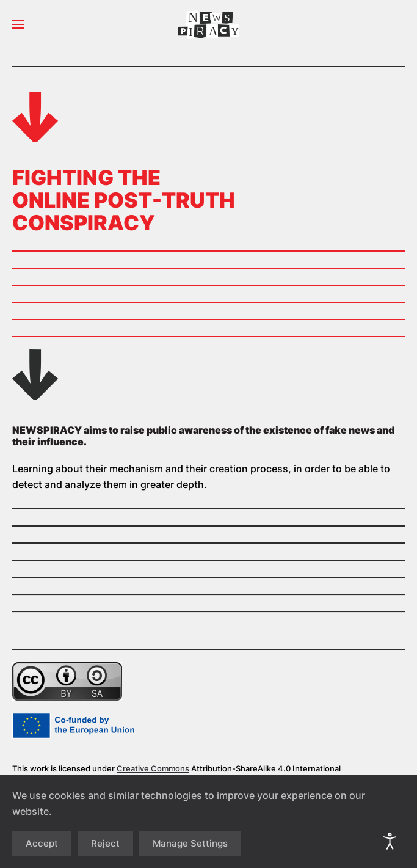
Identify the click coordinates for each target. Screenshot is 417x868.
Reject (105, 843)
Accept (42, 843)
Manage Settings (190, 843)
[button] (18, 24)
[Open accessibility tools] (390, 841)
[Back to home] (209, 24)
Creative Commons (153, 768)
